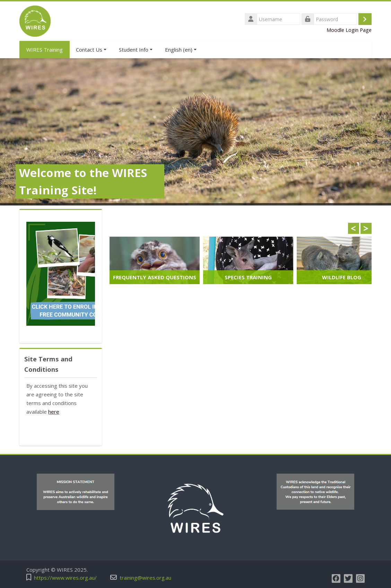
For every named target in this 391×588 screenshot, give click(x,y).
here (54, 412)
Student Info (136, 50)
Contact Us (91, 50)
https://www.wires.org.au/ (65, 578)
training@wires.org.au (145, 578)
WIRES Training (45, 50)
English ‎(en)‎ (181, 50)
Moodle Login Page (349, 30)
